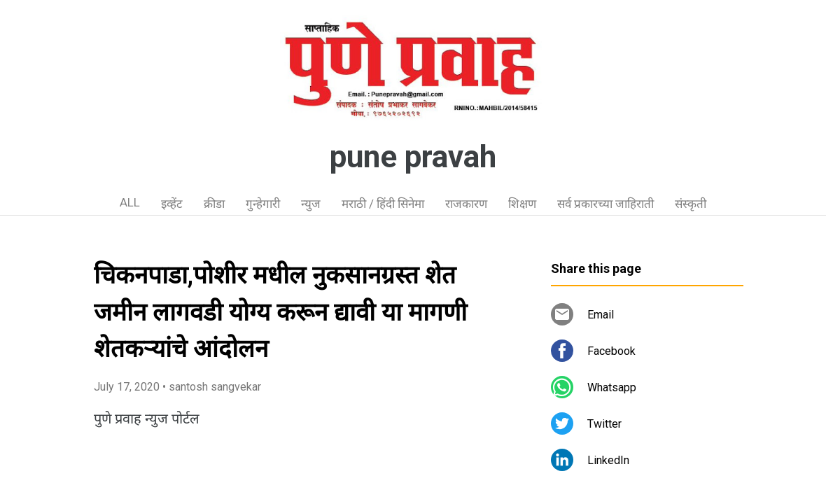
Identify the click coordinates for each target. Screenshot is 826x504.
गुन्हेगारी (263, 204)
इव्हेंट (172, 204)
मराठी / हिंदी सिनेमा (383, 204)
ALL (130, 202)
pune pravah (413, 157)
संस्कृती (691, 204)
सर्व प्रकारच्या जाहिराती (605, 204)
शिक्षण (522, 204)
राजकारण (466, 204)
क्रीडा (214, 204)
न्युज (311, 204)
